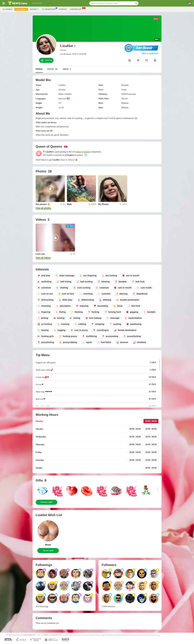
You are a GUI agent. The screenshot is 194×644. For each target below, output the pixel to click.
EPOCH (46, 635)
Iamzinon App (76, 9)
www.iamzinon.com (29, 635)
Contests (63, 9)
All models (7, 9)
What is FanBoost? (150, 53)
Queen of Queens (83, 152)
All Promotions (49, 9)
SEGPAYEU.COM (56, 635)
